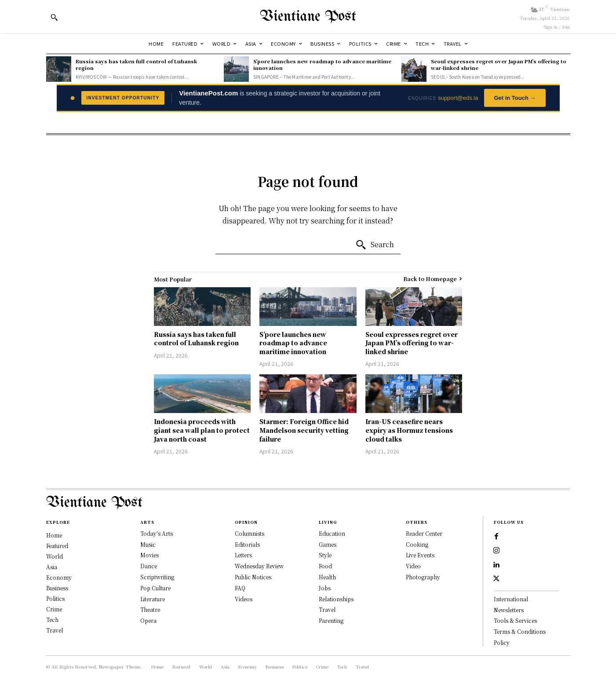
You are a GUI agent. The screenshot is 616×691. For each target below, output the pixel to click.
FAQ (240, 588)
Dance (149, 566)
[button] (54, 17)
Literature (153, 599)
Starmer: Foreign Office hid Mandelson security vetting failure (304, 430)
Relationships (336, 599)
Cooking (417, 544)
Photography (423, 577)
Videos (244, 599)
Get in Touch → (515, 98)
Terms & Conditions (520, 631)
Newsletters (509, 610)
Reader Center (424, 533)
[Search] (375, 245)
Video (413, 566)
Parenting (331, 620)
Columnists (250, 533)
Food (325, 566)
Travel (327, 609)
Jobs (325, 588)
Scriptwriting (157, 577)
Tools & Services (515, 620)
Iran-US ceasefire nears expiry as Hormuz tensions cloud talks (409, 430)
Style (325, 555)
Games (328, 544)
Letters (243, 555)
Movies (149, 555)
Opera (148, 620)
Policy (502, 642)
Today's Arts (157, 533)
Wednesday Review (259, 566)
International (511, 599)
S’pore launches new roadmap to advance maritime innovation (322, 64)
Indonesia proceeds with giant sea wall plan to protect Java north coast (202, 430)
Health (327, 577)
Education (332, 533)
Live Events (420, 555)
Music (148, 544)
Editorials (247, 544)
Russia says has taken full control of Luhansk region (136, 64)
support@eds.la (458, 98)
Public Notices (253, 577)
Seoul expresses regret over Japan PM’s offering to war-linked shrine (499, 64)
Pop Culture (155, 588)
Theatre (150, 609)
